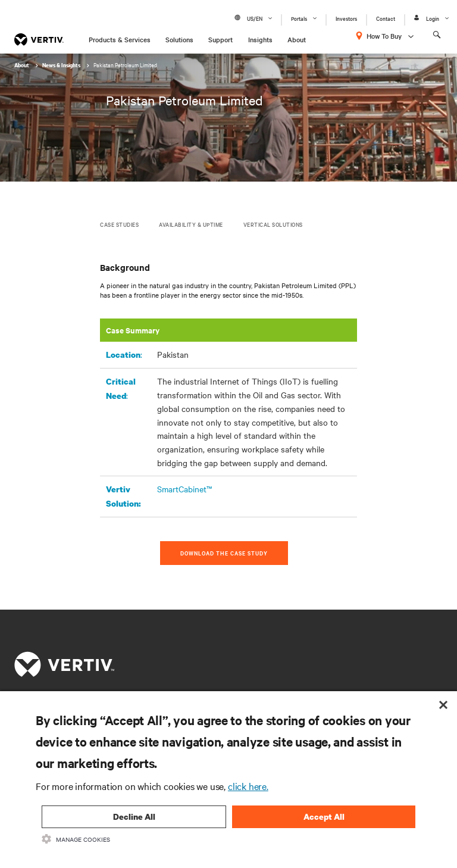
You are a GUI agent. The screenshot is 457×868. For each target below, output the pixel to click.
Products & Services (120, 39)
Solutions (179, 39)
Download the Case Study (224, 553)
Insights (260, 39)
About (297, 39)
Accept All (324, 817)
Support (220, 39)
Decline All (134, 817)
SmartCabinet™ (184, 489)
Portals (299, 18)
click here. (248, 786)
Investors (346, 18)
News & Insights (62, 65)
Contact (386, 18)
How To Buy (384, 36)
